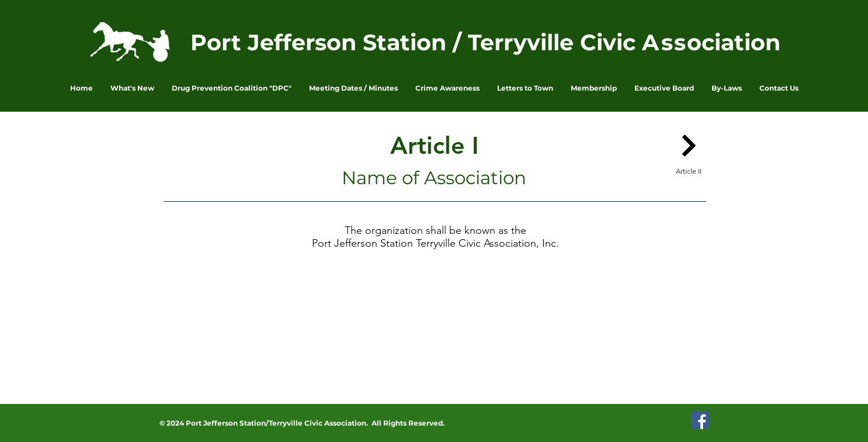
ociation (734, 42)
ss (674, 42)
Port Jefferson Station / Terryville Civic (416, 42)
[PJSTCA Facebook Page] (700, 420)
